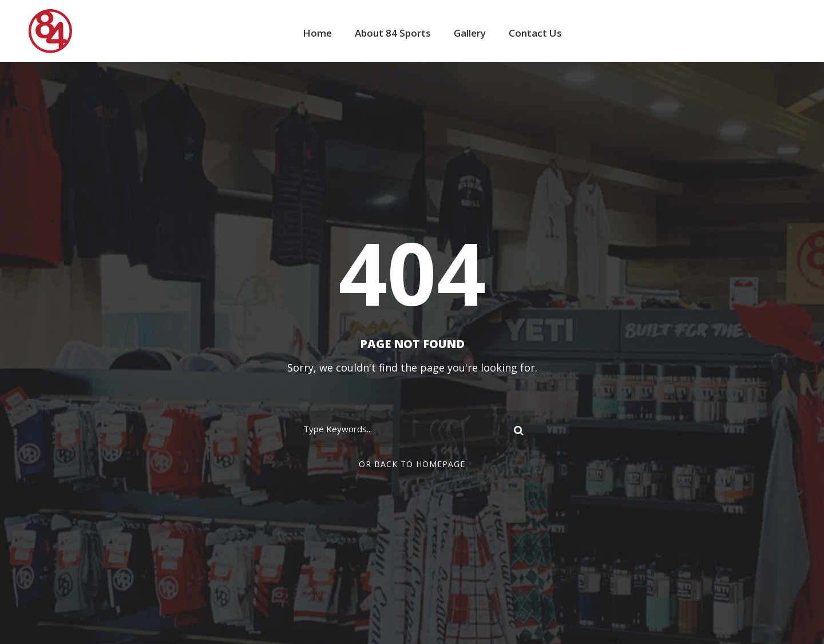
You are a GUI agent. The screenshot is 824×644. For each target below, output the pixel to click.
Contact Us (535, 33)
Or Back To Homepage (412, 464)
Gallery (470, 33)
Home (317, 33)
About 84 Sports (393, 33)
